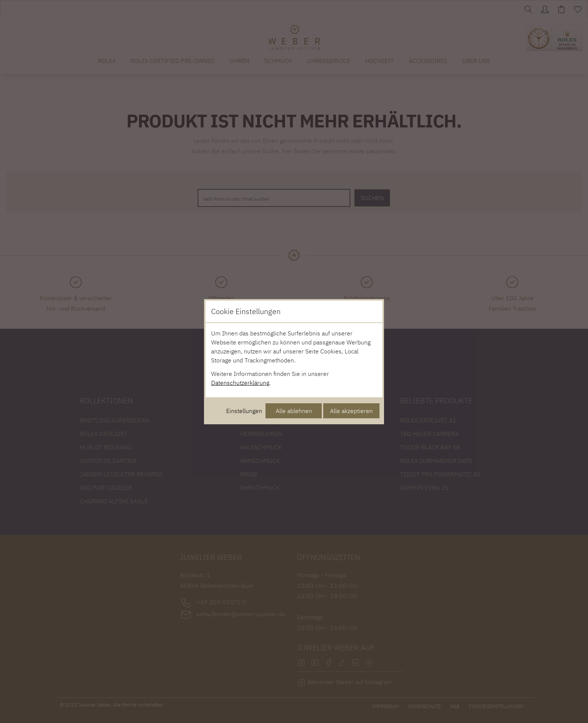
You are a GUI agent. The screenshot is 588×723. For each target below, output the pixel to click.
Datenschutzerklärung (240, 383)
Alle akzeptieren (351, 411)
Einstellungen (244, 411)
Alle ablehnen (294, 411)
